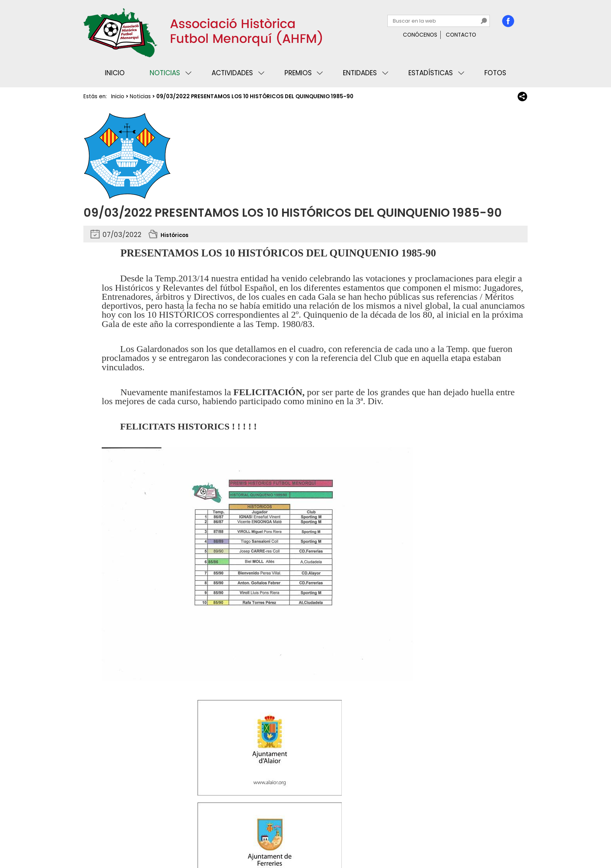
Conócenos (420, 35)
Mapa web (212, 838)
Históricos (178, 235)
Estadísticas (431, 73)
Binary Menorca (506, 838)
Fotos (495, 73)
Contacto (461, 35)
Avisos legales (171, 838)
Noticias (165, 73)
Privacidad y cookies (115, 838)
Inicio (115, 73)
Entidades (360, 73)
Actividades (232, 73)
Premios (298, 73)
